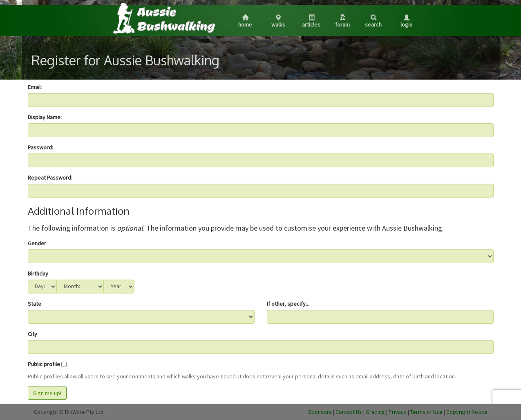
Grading (375, 412)
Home (245, 21)
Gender (37, 243)
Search (373, 21)
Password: (40, 147)
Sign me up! (47, 393)
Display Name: (45, 117)
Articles (311, 21)
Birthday (38, 273)
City (32, 334)
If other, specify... (288, 304)
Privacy (398, 412)
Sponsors (320, 412)
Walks (278, 21)
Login (406, 21)
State (35, 304)
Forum (342, 21)
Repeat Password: (50, 178)
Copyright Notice (467, 412)
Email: (35, 87)
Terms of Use (426, 412)
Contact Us (349, 412)
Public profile (44, 364)
